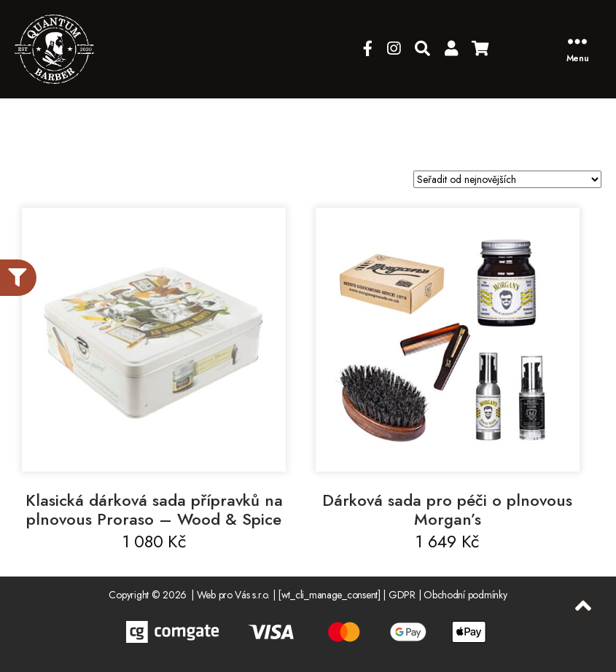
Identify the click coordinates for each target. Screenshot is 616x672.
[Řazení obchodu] (507, 179)
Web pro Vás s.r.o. (233, 595)
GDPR (402, 595)
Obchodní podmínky (465, 595)
